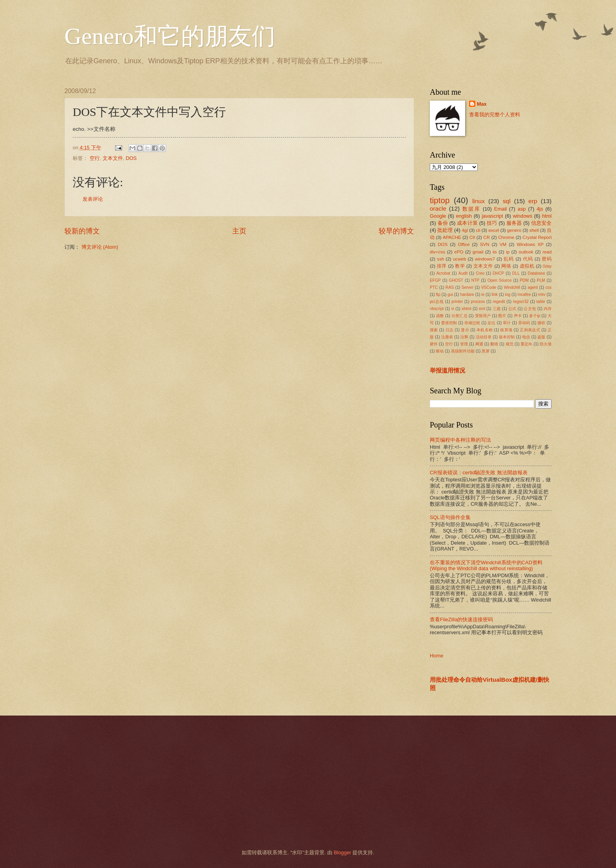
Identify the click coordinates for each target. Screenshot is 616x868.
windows (522, 216)
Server (467, 287)
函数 (440, 316)
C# (472, 237)
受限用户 (483, 316)
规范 (510, 344)
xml (482, 309)
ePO (459, 252)
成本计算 (467, 223)
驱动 (440, 351)
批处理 (445, 230)
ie (483, 295)
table (541, 302)
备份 (443, 223)
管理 (464, 344)
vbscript (437, 309)
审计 (507, 323)
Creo (480, 273)
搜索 (434, 330)
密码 (547, 259)
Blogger (342, 852)
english (464, 216)
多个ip (535, 316)
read (547, 252)
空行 (95, 158)
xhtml (467, 309)
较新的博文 (82, 231)
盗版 (541, 337)
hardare (467, 295)
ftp (438, 295)
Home (436, 656)
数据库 (471, 209)
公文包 (530, 309)
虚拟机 (527, 266)
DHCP (498, 273)
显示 (465, 330)
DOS (131, 158)
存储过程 (472, 323)
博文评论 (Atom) (100, 247)
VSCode (489, 287)
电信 (526, 337)
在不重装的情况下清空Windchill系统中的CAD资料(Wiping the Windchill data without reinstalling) (486, 565)
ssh (440, 259)
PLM (541, 280)
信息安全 (542, 223)
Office (464, 244)
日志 (450, 330)
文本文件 (113, 158)
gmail (478, 252)
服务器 (514, 223)
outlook (526, 252)
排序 (442, 266)
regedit (499, 302)
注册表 (447, 337)
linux (478, 201)
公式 (512, 309)
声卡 (518, 316)
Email (500, 209)
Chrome (506, 237)
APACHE (452, 237)
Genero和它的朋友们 (170, 36)
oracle (438, 208)
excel (494, 230)
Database (536, 273)
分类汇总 (459, 316)
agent (533, 287)
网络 (506, 266)
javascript (492, 216)
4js (540, 209)
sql (507, 201)
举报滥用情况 (447, 370)
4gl (465, 230)
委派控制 (449, 323)
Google (438, 216)
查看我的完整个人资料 (495, 115)
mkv (542, 295)
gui (450, 295)
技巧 (492, 223)
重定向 (526, 344)
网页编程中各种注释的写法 (460, 440)
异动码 (524, 323)
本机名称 (485, 330)
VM (503, 244)
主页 (239, 231)
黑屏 (486, 351)
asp (522, 209)
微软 (541, 323)
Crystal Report (537, 237)
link (495, 295)
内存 (548, 309)
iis (495, 252)
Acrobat (444, 273)
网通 (479, 344)
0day (547, 266)
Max (482, 104)
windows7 (485, 259)
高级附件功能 (463, 351)
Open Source (500, 280)
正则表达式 (530, 330)
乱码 (509, 259)
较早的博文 (396, 231)
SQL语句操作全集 (450, 517)
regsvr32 (521, 302)
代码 (528, 259)
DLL (516, 273)
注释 (464, 337)
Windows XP (530, 244)
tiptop (440, 200)
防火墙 (546, 344)
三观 (497, 309)
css (548, 287)
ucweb (459, 259)
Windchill (512, 287)
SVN (485, 244)
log (508, 295)
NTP (476, 280)
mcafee (524, 295)
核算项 (506, 330)
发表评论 (93, 199)
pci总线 (437, 302)
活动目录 (484, 337)
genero (514, 230)
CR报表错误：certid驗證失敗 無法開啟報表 (479, 473)
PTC (434, 287)
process (478, 302)
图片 (502, 316)
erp (533, 201)
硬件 (434, 344)
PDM (524, 280)
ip (508, 252)
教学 (460, 266)
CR (487, 237)
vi (453, 309)
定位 (491, 323)
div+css (437, 252)
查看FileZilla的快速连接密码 (461, 619)
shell (534, 230)
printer (457, 302)
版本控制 (507, 337)
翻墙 (494, 344)
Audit (463, 273)
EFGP (435, 280)
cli (478, 230)
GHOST (456, 280)
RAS (450, 287)
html (547, 216)
